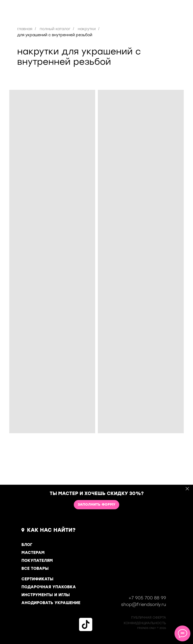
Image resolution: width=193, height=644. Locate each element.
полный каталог (55, 29)
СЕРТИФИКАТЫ (37, 579)
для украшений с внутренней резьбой (55, 35)
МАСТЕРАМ (33, 553)
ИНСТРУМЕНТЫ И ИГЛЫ (46, 595)
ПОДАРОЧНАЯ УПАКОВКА (49, 587)
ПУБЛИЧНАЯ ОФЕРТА (149, 618)
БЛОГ (27, 545)
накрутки (87, 29)
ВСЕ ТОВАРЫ (35, 568)
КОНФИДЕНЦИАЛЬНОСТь (145, 623)
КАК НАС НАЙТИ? (51, 530)
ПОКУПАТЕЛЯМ (37, 561)
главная (25, 29)
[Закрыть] (187, 489)
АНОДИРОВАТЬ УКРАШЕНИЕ (51, 603)
